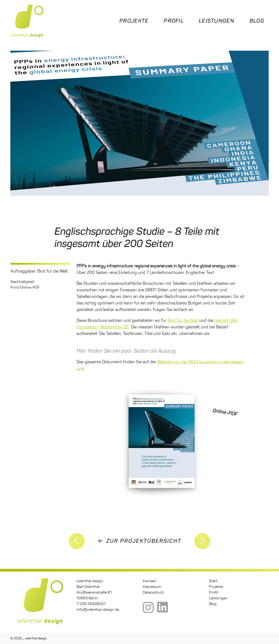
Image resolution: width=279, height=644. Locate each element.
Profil (174, 21)
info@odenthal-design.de (98, 610)
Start (213, 581)
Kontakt (149, 581)
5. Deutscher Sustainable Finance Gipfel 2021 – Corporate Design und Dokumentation (77, 541)
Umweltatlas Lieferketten (202, 541)
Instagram (148, 608)
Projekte (134, 21)
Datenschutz (153, 592)
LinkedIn (163, 608)
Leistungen (217, 21)
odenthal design (27, 21)
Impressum (152, 587)
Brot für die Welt (183, 320)
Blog (257, 21)
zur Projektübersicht (144, 541)
